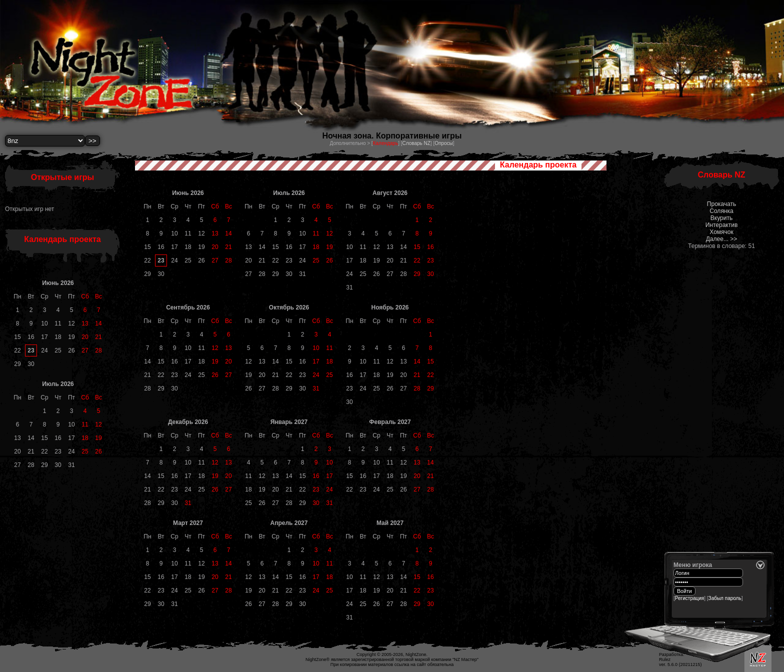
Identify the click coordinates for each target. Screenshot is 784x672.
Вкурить (721, 218)
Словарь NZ (416, 143)
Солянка (721, 211)
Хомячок (721, 232)
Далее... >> (722, 239)
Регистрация (689, 598)
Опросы (444, 143)
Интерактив (722, 225)
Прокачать (721, 204)
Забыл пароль (725, 598)
